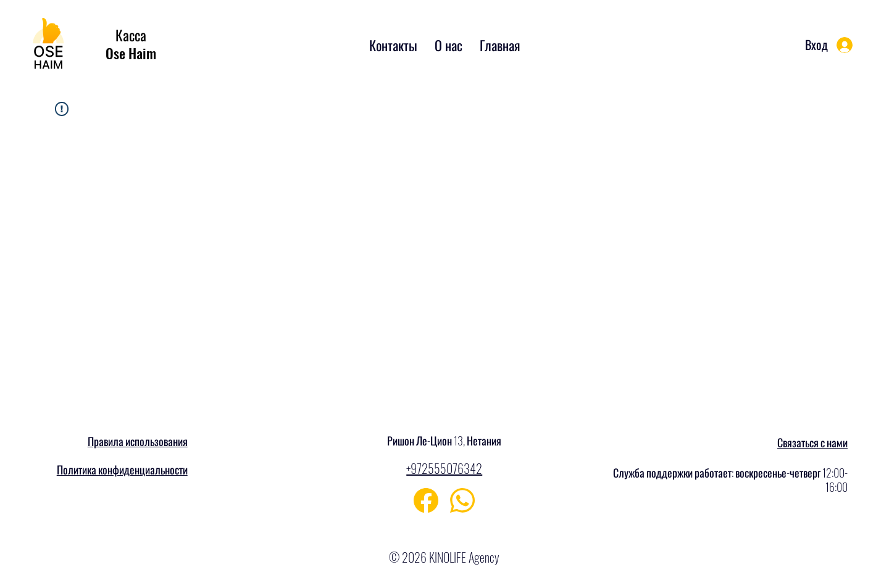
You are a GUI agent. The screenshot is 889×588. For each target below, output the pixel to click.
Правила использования (138, 441)
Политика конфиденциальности (122, 470)
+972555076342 (444, 468)
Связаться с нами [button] (812, 442)
